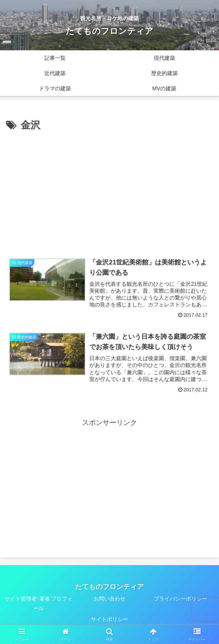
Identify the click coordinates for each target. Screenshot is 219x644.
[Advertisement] (109, 191)
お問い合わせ (109, 599)
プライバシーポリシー (180, 599)
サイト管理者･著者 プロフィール (39, 603)
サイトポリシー (109, 619)
